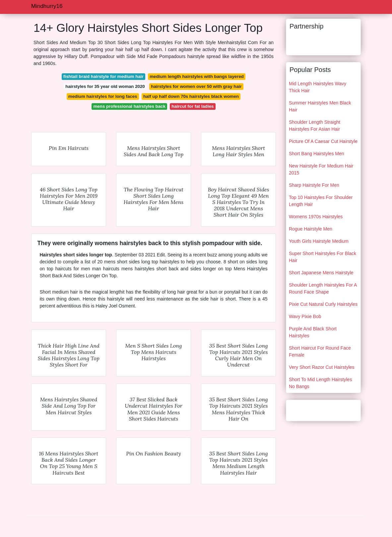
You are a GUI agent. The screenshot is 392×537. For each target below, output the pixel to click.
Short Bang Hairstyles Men (317, 154)
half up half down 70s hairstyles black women (191, 96)
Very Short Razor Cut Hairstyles (322, 367)
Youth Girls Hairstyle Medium (319, 241)
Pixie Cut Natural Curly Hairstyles (323, 304)
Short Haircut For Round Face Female (320, 351)
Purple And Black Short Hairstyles (313, 332)
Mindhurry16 (47, 6)
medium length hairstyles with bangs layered (197, 76)
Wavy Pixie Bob (305, 316)
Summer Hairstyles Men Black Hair (320, 106)
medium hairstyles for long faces (103, 96)
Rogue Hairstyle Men (311, 229)
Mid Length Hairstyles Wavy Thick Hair (318, 87)
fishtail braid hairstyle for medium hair (103, 76)
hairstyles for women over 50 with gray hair (196, 86)
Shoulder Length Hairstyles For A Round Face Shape (323, 288)
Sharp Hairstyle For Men (314, 185)
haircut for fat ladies (193, 106)
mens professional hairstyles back (130, 106)
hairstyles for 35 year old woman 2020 (105, 86)
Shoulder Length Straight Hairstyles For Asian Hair (315, 126)
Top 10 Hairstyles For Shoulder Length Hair (321, 201)
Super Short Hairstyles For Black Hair (323, 257)
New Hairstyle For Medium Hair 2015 (321, 169)
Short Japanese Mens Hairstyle (321, 273)
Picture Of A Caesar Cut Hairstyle (323, 141)
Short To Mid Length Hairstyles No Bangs (320, 383)
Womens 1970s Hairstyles (316, 217)
